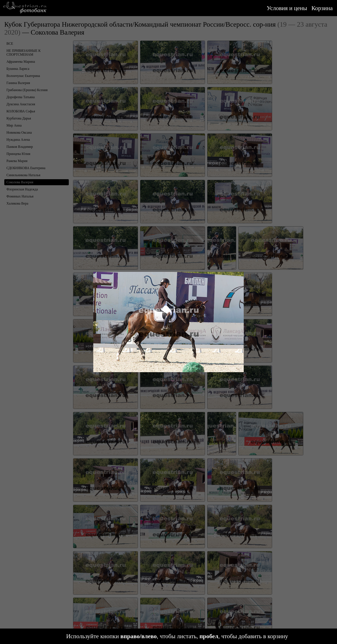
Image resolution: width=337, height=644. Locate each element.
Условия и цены (287, 8)
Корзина (322, 8)
